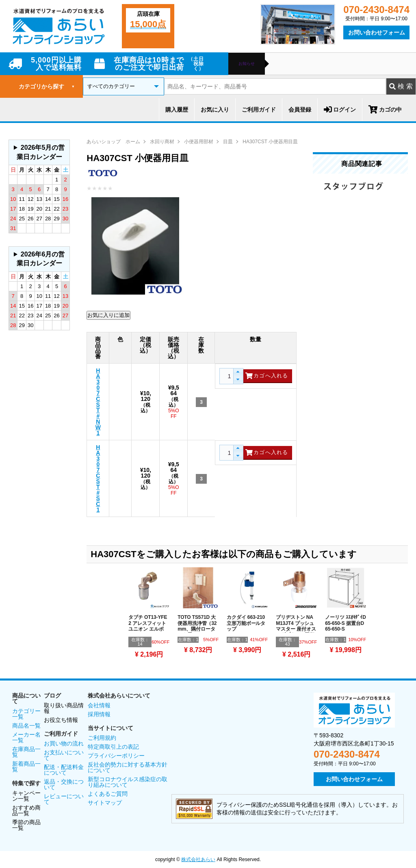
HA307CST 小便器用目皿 (270, 142)
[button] (238, 372)
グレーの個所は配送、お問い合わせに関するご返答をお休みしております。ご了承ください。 (39, 152)
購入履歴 (177, 110)
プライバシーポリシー (116, 756)
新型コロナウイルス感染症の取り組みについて (128, 782)
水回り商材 (162, 142)
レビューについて (64, 799)
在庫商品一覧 (26, 752)
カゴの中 (385, 110)
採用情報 (99, 714)
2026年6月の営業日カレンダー (41, 259)
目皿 (228, 142)
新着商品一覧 (26, 767)
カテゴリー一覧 (26, 714)
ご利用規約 (102, 738)
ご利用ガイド (259, 110)
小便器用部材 (199, 142)
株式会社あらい (198, 859)
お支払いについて (64, 755)
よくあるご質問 (108, 794)
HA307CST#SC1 (98, 478)
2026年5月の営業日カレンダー (41, 152)
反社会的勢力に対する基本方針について (128, 767)
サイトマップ (105, 803)
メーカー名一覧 (26, 737)
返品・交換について (64, 784)
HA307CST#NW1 (98, 402)
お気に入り (215, 110)
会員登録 (300, 110)
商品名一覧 (26, 726)
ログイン (340, 110)
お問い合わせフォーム (377, 32)
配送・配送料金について (64, 770)
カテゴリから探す (47, 86)
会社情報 (99, 705)
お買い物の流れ (64, 743)
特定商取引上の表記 (113, 747)
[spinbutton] (228, 376)
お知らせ (247, 64)
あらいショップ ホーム (113, 142)
